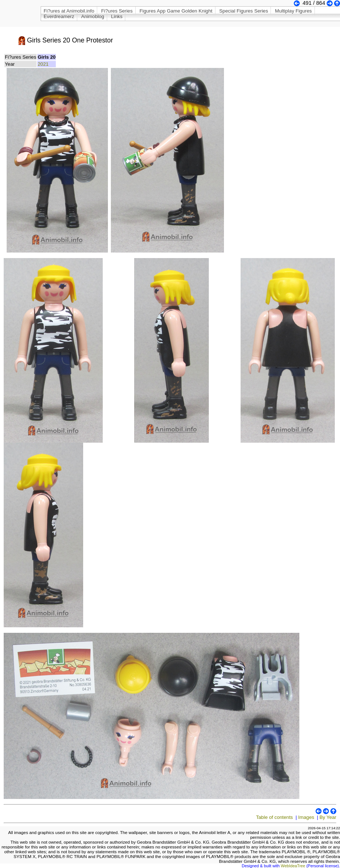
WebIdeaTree (293, 866)
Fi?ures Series (117, 11)
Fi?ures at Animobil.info (69, 11)
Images (306, 817)
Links (117, 16)
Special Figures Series (244, 11)
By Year (328, 817)
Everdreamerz (59, 16)
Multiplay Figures (293, 11)
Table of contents (275, 817)
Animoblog (93, 16)
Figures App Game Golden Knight (176, 11)
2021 (43, 64)
